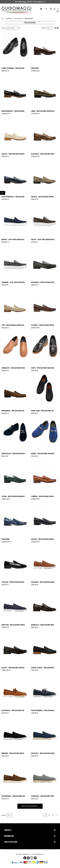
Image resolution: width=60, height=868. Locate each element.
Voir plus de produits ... (30, 806)
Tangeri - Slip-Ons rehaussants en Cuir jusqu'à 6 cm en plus (29, 282)
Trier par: (4, 28)
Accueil (2, 19)
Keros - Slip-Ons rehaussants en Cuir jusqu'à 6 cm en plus (28, 239)
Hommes (9, 19)
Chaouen (5, 539)
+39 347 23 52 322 (34, 2)
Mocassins (18, 19)
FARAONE (35, 68)
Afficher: (44, 28)
